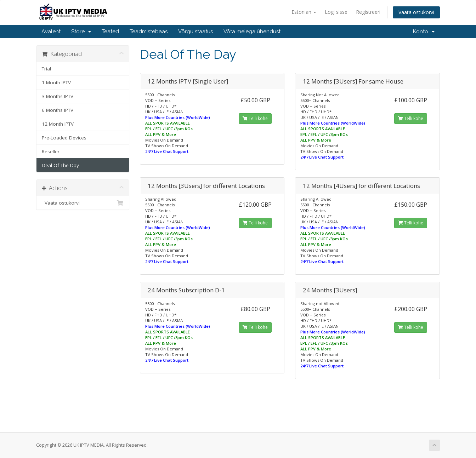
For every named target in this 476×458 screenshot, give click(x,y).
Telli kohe (255, 118)
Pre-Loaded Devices (64, 138)
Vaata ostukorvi (416, 12)
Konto (424, 32)
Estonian (304, 12)
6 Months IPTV (58, 110)
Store (81, 32)
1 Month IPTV (56, 82)
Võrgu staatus (195, 32)
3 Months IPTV (58, 96)
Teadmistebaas (149, 32)
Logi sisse (336, 12)
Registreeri (368, 12)
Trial (46, 69)
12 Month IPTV (58, 124)
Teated (110, 32)
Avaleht (51, 32)
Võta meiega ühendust (252, 32)
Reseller (51, 151)
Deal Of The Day (60, 165)
